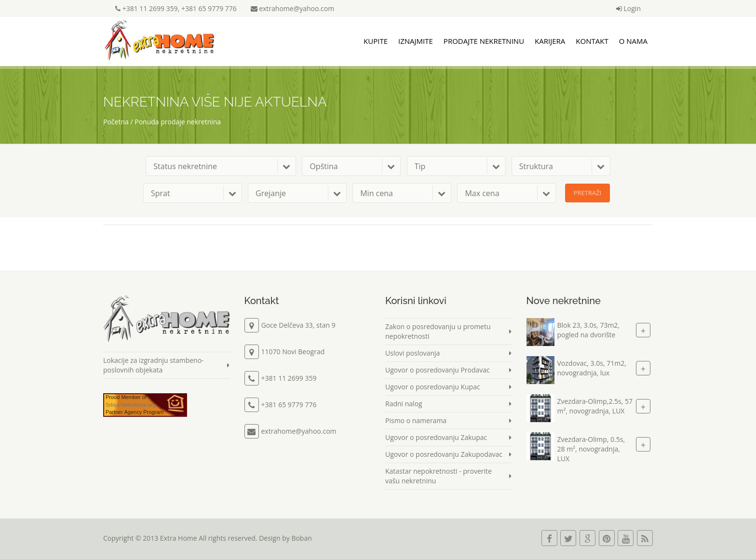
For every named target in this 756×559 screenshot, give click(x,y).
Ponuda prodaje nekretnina (178, 122)
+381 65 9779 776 (209, 8)
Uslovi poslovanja (412, 353)
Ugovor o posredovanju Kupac (433, 387)
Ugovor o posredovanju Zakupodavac (444, 454)
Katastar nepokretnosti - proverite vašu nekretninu (439, 476)
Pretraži (588, 193)
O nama (633, 41)
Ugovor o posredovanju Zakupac (436, 437)
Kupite (376, 41)
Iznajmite (416, 41)
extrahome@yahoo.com (293, 8)
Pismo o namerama (416, 420)
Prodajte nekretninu (484, 41)
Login (628, 8)
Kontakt (592, 41)
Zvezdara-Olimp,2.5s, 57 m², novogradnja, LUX (595, 406)
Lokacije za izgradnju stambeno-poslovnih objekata (154, 365)
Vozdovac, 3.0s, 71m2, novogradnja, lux (592, 368)
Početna (116, 122)
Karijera (550, 41)
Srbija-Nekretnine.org (131, 405)
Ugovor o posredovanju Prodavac (438, 370)
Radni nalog (404, 404)
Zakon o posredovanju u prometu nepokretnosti (438, 331)
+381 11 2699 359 (150, 8)
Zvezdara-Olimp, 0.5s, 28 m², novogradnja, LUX (591, 449)
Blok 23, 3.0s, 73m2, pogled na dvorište (588, 330)
